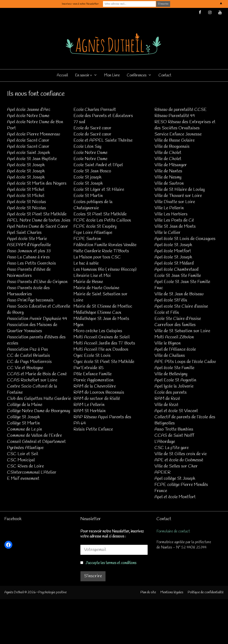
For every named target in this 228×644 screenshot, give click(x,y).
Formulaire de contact (173, 531)
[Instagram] (210, 13)
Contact (165, 75)
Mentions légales (172, 592)
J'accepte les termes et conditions (111, 563)
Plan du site (148, 592)
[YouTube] (220, 13)
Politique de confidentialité (206, 592)
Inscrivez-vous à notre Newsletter (80, 4)
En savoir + (88, 75)
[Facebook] (200, 13)
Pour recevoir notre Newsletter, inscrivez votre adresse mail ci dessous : (112, 534)
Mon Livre (112, 75)
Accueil (62, 75)
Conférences (141, 75)
